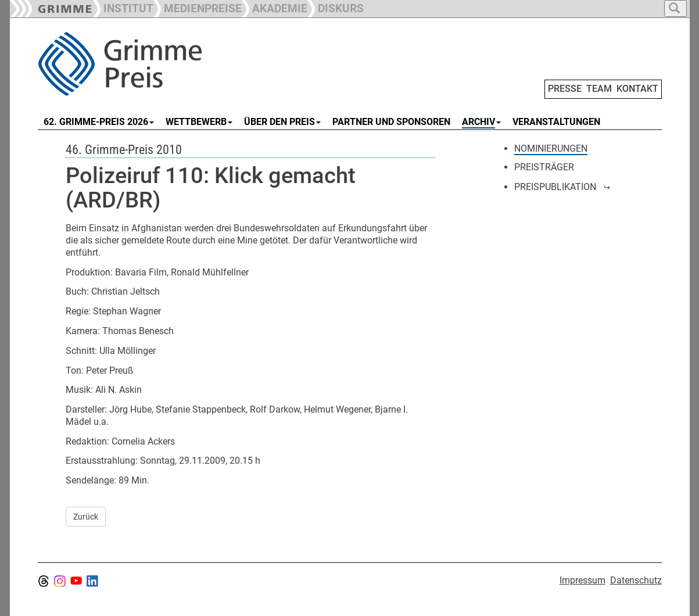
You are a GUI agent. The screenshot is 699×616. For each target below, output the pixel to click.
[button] (198, 7)
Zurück (86, 517)
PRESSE (565, 89)
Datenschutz (636, 580)
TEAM (599, 89)
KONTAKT (637, 89)
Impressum (582, 580)
